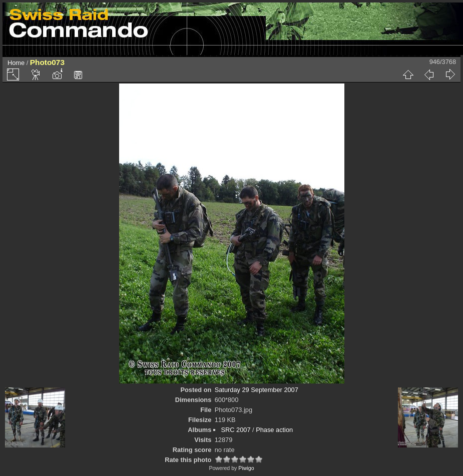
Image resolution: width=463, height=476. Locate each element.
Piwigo (246, 468)
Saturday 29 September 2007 (257, 390)
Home (16, 63)
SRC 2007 (236, 430)
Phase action (274, 430)
